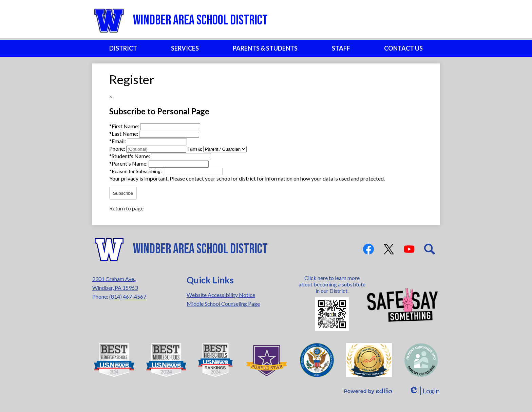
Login (424, 391)
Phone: (118, 148)
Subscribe (123, 193)
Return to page (126, 208)
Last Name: (124, 134)
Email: (118, 141)
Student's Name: (130, 156)
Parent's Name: (129, 163)
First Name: (125, 126)
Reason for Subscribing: (136, 171)
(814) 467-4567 (128, 296)
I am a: (195, 148)
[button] (123, 48)
